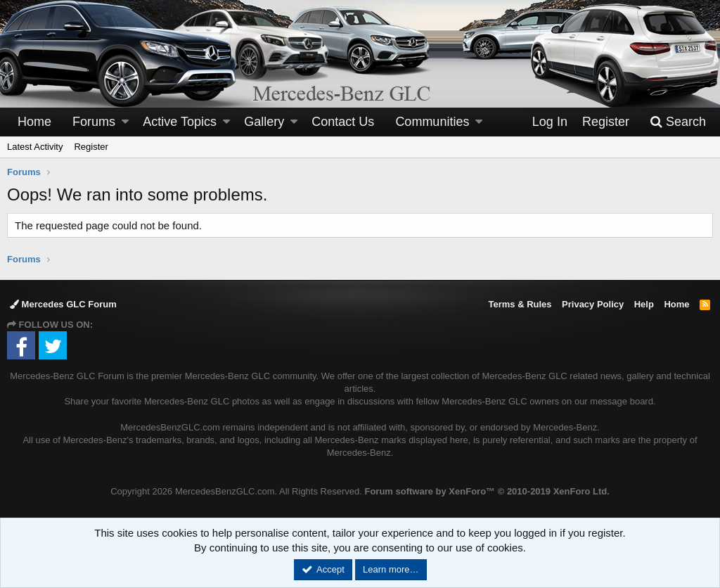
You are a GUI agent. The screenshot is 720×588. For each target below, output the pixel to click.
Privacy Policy (593, 304)
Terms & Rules (520, 304)
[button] (125, 122)
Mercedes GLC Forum (63, 304)
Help (644, 304)
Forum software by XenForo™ (487, 491)
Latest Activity (35, 147)
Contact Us (343, 122)
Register (91, 147)
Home (34, 122)
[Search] (678, 122)
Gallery (264, 122)
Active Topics (180, 122)
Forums (94, 122)
